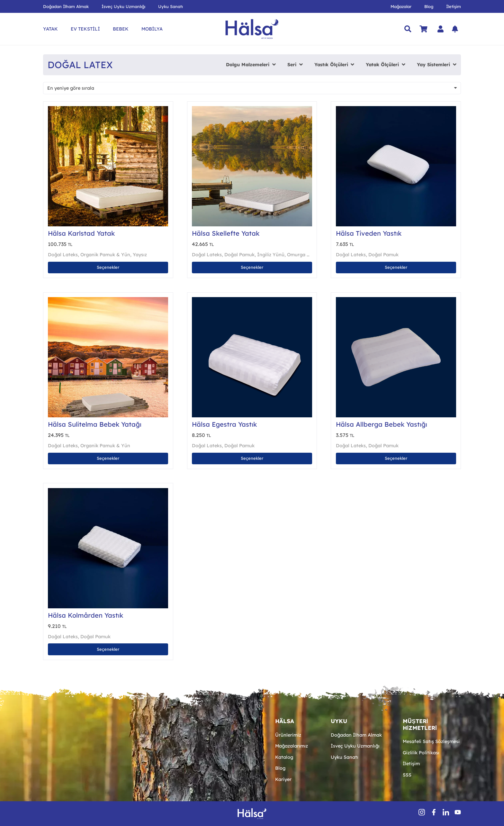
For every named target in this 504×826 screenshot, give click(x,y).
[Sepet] (423, 29)
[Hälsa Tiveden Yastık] (396, 109)
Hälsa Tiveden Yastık (369, 233)
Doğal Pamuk (239, 255)
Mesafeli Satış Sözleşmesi (431, 741)
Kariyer (283, 779)
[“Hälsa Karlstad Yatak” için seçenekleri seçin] (108, 268)
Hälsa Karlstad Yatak (81, 233)
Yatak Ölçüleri (382, 65)
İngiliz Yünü (271, 255)
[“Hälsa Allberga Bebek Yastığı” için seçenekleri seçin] (396, 458)
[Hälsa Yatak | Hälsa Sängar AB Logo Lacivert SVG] (252, 29)
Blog (280, 768)
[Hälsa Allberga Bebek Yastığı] (396, 300)
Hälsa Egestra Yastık (224, 424)
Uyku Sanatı (345, 757)
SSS (407, 775)
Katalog (284, 757)
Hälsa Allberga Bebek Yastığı (382, 424)
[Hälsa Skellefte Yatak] (252, 109)
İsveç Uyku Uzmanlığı (355, 746)
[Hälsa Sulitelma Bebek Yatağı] (108, 300)
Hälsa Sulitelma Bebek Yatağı (95, 424)
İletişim (411, 764)
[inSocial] (446, 812)
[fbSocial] (434, 812)
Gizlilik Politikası (421, 753)
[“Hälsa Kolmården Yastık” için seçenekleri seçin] (108, 649)
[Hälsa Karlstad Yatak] (108, 109)
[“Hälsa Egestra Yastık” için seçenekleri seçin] (252, 458)
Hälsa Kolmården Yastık (85, 615)
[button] (408, 29)
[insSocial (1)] (422, 812)
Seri (292, 65)
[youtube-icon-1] (458, 812)
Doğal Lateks (63, 255)
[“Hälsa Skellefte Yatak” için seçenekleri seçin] (252, 268)
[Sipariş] (252, 88)
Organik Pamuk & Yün (105, 255)
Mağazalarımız (292, 746)
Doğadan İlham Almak (356, 735)
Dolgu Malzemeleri (248, 65)
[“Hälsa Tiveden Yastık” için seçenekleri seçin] (396, 268)
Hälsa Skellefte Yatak (226, 233)
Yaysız (140, 255)
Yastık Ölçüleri (331, 65)
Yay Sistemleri (433, 65)
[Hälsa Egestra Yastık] (252, 300)
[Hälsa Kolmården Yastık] (108, 491)
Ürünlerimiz (288, 735)
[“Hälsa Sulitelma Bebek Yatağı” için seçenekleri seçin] (108, 458)
